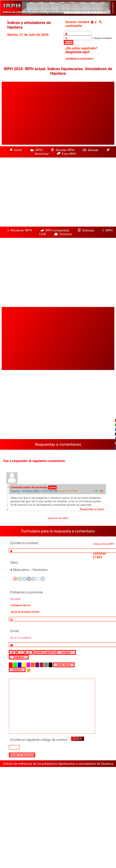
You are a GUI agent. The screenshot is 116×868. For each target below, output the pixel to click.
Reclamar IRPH (20, 230)
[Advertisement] (29, 113)
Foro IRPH (68, 154)
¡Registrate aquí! (77, 52)
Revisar (91, 150)
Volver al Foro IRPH (58, 518)
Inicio (16, 150)
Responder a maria (92, 509)
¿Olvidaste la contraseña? (79, 59)
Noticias (86, 230)
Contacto (64, 234)
